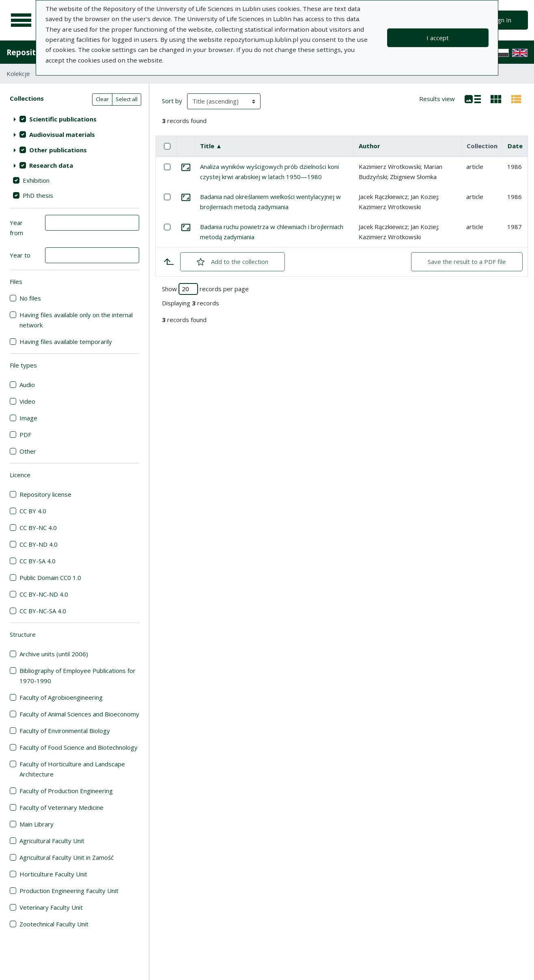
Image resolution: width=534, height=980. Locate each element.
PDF (25, 435)
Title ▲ (211, 146)
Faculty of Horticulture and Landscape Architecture (72, 769)
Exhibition (36, 180)
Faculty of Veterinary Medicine (61, 807)
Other (28, 451)
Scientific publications (63, 119)
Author (369, 146)
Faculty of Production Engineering (66, 791)
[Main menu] (21, 20)
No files (30, 298)
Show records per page (205, 289)
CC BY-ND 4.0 (39, 544)
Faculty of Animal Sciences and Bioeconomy (79, 714)
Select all (127, 99)
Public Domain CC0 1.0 (50, 578)
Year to (20, 255)
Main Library (37, 824)
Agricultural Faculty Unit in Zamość (67, 857)
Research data (51, 165)
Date (515, 146)
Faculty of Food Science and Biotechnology (79, 747)
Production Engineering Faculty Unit (69, 891)
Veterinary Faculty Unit (51, 907)
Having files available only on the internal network (76, 320)
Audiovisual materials (62, 134)
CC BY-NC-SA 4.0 (43, 611)
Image (28, 418)
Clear (102, 99)
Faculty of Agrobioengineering (61, 697)
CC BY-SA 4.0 (38, 561)
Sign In (502, 20)
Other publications (58, 150)
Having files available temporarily (66, 342)
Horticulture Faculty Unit (53, 874)
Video (27, 401)
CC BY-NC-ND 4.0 (44, 594)
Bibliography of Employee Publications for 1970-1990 (78, 676)
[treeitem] (74, 119)
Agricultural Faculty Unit (52, 841)
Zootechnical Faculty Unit (54, 924)
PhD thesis (38, 195)
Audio (27, 385)
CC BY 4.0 (33, 511)
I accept (438, 38)
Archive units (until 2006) (54, 654)
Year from (16, 228)
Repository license (45, 494)
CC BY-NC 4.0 (38, 528)
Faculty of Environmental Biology (65, 731)
